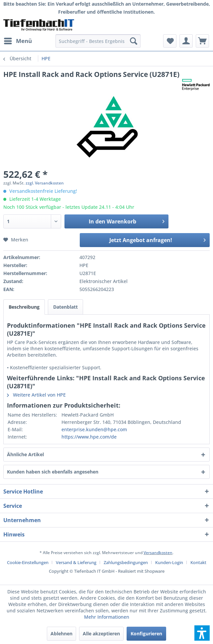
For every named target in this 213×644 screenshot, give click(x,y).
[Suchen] (134, 41)
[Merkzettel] (170, 41)
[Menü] (18, 41)
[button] (202, 633)
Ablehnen (61, 634)
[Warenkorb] (202, 41)
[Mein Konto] (186, 41)
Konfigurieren (146, 634)
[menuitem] (18, 41)
